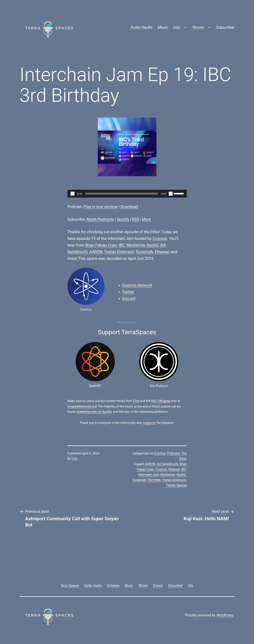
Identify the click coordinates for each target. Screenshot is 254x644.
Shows (198, 27)
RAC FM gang (161, 401)
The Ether (154, 480)
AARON (96, 252)
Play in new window (101, 207)
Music (163, 27)
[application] (127, 194)
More (146, 219)
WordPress (225, 615)
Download (129, 207)
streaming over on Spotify (94, 412)
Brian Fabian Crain (101, 245)
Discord (129, 299)
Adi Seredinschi (167, 464)
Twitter (128, 292)
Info (177, 27)
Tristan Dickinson (119, 252)
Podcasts (174, 453)
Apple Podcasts (100, 219)
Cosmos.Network (137, 285)
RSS (135, 219)
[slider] (122, 194)
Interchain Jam (149, 475)
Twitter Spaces (176, 485)
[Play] (73, 194)
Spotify (123, 219)
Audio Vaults (141, 27)
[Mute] (171, 194)
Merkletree (136, 245)
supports (149, 423)
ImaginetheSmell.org (82, 406)
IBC (122, 245)
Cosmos (160, 238)
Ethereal (162, 252)
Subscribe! (225, 27)
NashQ (153, 245)
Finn (136, 401)
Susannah (145, 252)
